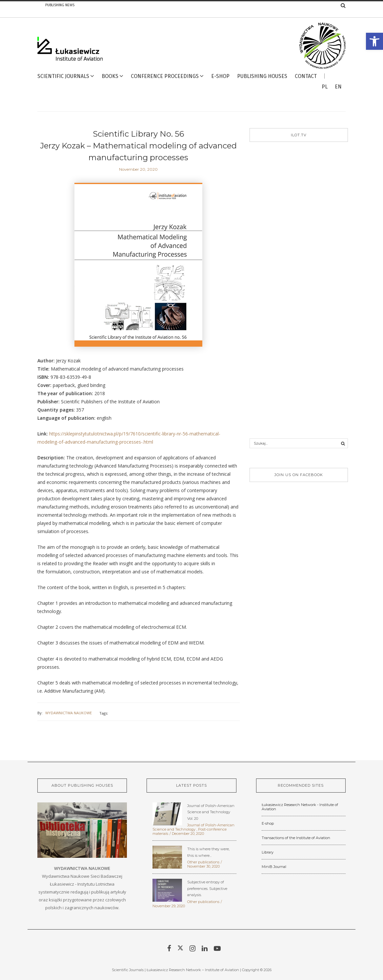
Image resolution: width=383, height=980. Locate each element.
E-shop (268, 823)
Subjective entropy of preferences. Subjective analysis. (207, 888)
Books (110, 76)
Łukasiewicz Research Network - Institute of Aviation (300, 807)
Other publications (203, 862)
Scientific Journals (63, 76)
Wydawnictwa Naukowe (69, 713)
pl (325, 87)
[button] (374, 41)
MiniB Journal (274, 867)
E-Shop (220, 76)
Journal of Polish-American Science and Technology (193, 827)
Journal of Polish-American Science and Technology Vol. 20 (211, 812)
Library (268, 852)
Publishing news (60, 5)
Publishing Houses (262, 76)
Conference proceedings (165, 76)
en (338, 87)
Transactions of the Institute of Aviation (296, 838)
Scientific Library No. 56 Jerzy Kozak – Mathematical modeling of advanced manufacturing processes (138, 146)
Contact (306, 76)
